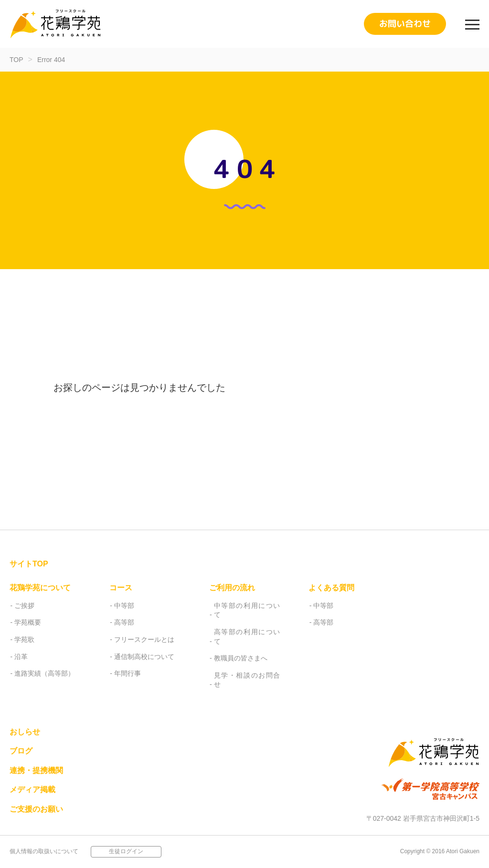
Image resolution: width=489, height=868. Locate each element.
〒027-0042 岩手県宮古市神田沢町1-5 (423, 818)
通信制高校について (144, 657)
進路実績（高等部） (44, 673)
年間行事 (128, 673)
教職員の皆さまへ (241, 658)
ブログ (21, 751)
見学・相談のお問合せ (247, 680)
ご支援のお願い (36, 809)
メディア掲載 (32, 790)
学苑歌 (24, 639)
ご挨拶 (24, 606)
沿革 (21, 657)
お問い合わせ (405, 24)
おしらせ (25, 732)
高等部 (124, 622)
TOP (16, 60)
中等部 (124, 606)
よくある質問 (331, 588)
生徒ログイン (126, 851)
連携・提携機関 (36, 770)
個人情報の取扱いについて (44, 851)
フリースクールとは (144, 639)
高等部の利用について (247, 637)
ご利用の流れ (232, 588)
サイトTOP (29, 564)
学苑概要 (28, 622)
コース (121, 588)
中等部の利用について (247, 610)
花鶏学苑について (40, 588)
